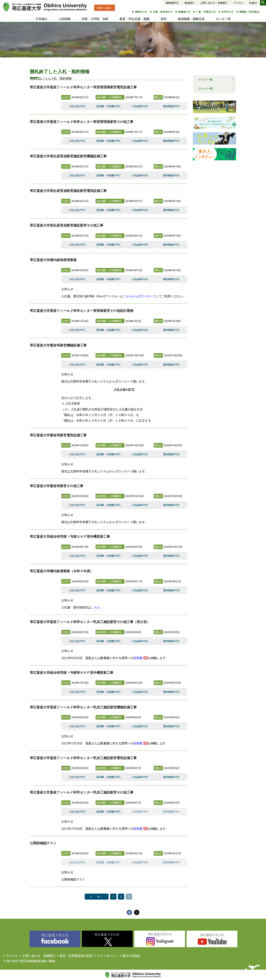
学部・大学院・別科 (95, 19)
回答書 (138, 658)
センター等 (223, 19)
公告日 (66, 97)
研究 (164, 19)
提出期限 (110, 97)
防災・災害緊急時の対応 (76, 956)
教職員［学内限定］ (250, 12)
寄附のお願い (105, 8)
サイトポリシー (108, 956)
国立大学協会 (131, 956)
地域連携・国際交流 (191, 19)
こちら (96, 607)
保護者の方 (184, 12)
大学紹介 (41, 19)
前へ (100, 897)
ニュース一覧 (205, 88)
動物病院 (171, 3)
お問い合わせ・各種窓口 (214, 3)
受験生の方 (141, 12)
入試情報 (64, 19)
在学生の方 (228, 12)
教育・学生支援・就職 (134, 19)
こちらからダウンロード (139, 296)
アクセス (238, 3)
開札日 (158, 97)
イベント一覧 (205, 79)
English (253, 3)
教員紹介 (190, 3)
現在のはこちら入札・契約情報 (51, 78)
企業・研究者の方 (163, 12)
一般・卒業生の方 (206, 12)
